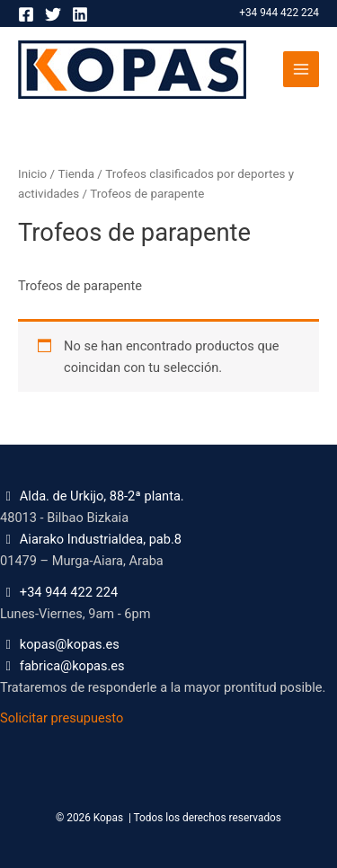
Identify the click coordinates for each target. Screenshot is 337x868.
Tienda (76, 174)
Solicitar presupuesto (62, 718)
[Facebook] (26, 14)
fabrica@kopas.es (72, 666)
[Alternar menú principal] (301, 69)
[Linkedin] (80, 14)
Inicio (32, 174)
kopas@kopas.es (70, 644)
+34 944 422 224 (279, 13)
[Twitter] (53, 14)
